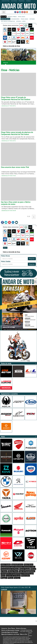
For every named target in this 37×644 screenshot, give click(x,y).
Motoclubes (25, 576)
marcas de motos (5, 19)
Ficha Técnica (12, 628)
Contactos (4, 628)
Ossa (5, 248)
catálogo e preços (12, 17)
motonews (32, 19)
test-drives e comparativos (8, 21)
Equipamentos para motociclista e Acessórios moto (18, 567)
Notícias (6, 63)
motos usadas (21, 17)
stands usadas (24, 19)
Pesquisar (32, 259)
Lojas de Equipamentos (27, 571)
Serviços (17, 578)
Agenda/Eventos (17, 565)
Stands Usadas (25, 569)
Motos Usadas (6, 565)
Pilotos (11, 578)
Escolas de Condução (13, 576)
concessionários (15, 19)
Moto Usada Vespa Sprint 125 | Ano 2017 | (18, 600)
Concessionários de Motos (10, 569)
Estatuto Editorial (21, 628)
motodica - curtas (21, 21)
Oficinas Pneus (13, 571)
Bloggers (4, 578)
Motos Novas (28, 565)
